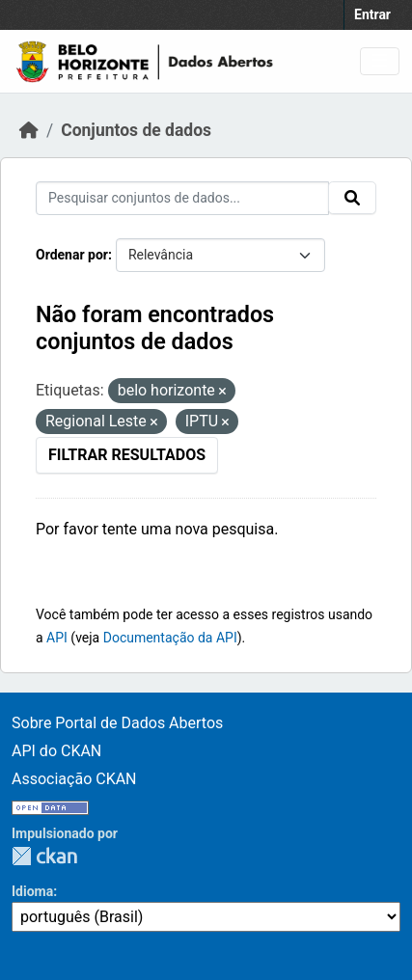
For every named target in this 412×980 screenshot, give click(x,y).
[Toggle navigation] (380, 61)
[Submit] (352, 198)
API (57, 638)
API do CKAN (56, 751)
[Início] (29, 130)
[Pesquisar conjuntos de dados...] (182, 198)
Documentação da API (170, 638)
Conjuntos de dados (136, 130)
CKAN (44, 856)
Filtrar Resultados (127, 455)
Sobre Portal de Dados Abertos (117, 723)
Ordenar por (72, 255)
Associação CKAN (74, 779)
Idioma (32, 891)
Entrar (372, 14)
